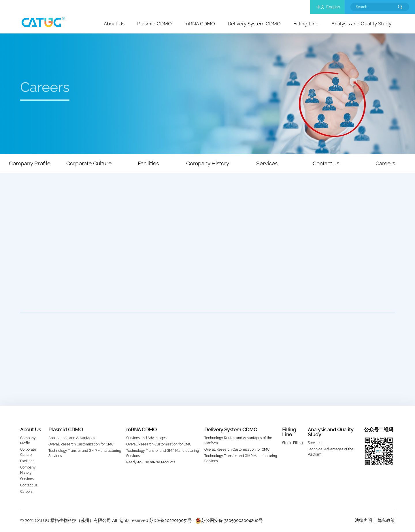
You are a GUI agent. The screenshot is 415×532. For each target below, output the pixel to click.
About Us (114, 24)
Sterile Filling (292, 443)
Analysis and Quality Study (361, 24)
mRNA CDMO (200, 24)
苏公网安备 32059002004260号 (229, 520)
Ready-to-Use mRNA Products (151, 462)
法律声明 (363, 520)
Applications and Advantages (72, 438)
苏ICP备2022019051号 (171, 520)
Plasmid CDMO (154, 24)
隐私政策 (386, 520)
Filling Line (306, 24)
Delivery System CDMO (254, 24)
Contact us (29, 485)
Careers (26, 492)
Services (27, 479)
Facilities (27, 461)
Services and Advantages (146, 438)
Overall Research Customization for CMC (81, 444)
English (333, 7)
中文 (320, 7)
